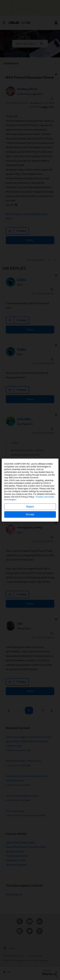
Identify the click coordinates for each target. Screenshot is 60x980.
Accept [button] (30, 514)
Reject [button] (30, 507)
